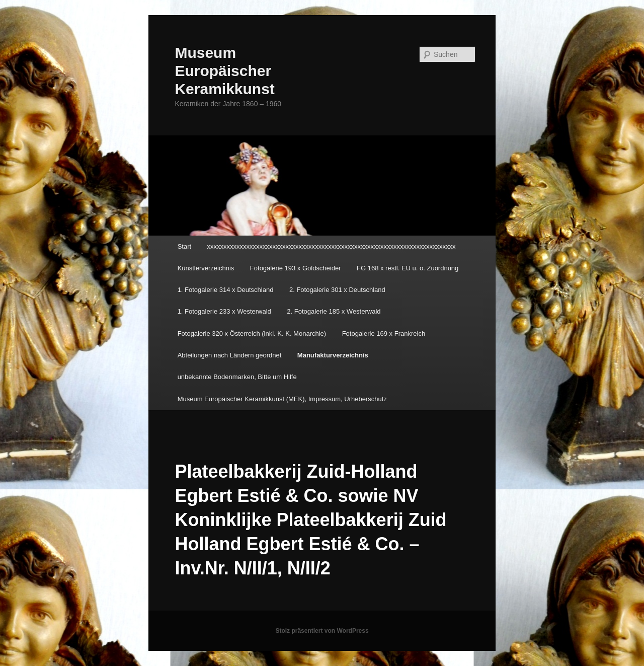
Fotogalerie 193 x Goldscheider (296, 268)
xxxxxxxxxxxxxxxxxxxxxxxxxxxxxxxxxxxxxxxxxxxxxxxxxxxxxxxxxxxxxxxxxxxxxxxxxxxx (332, 246)
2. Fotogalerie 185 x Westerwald (334, 311)
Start (184, 246)
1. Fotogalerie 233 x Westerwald (224, 311)
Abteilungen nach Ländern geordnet (230, 355)
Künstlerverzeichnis (206, 268)
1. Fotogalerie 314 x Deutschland (226, 290)
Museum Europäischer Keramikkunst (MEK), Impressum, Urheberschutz (282, 399)
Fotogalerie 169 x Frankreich (384, 334)
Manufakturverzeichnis (333, 355)
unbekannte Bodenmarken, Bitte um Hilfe (237, 377)
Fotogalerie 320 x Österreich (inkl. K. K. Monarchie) (252, 334)
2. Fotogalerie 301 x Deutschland (337, 290)
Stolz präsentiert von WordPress (322, 631)
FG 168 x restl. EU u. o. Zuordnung (408, 268)
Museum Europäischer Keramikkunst (224, 71)
